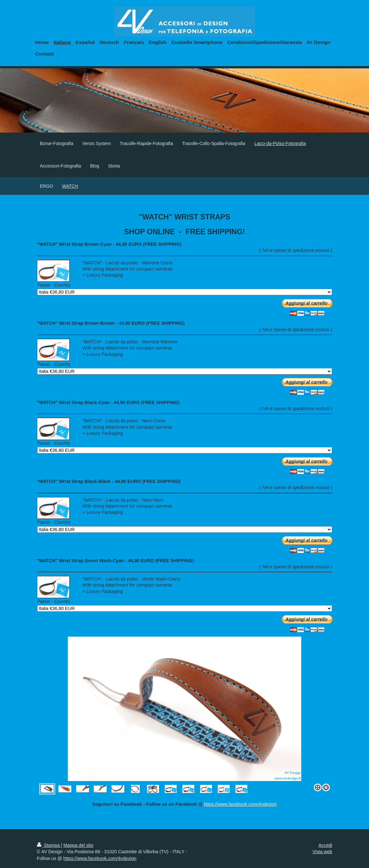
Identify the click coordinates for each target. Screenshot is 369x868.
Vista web (322, 852)
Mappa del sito (78, 845)
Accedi (325, 845)
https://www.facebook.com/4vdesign (240, 804)
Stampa (49, 845)
